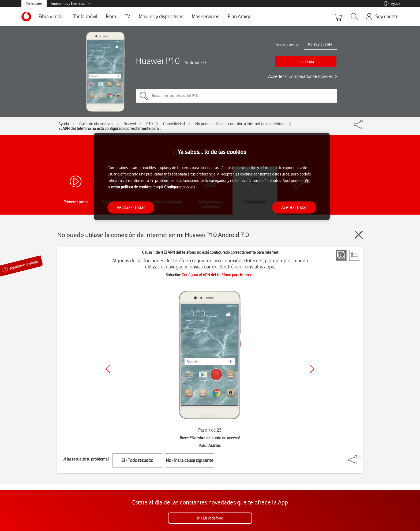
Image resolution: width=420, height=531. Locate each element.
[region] (212, 177)
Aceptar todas (294, 207)
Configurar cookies (180, 187)
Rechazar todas (131, 207)
